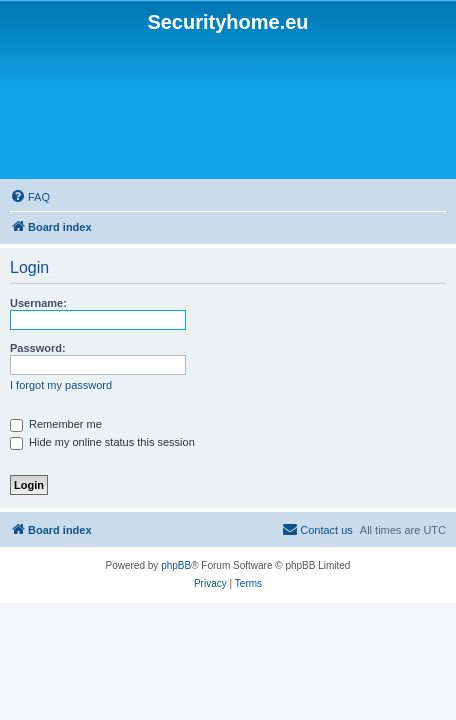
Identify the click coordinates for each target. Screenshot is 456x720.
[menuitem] (317, 530)
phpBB (176, 565)
